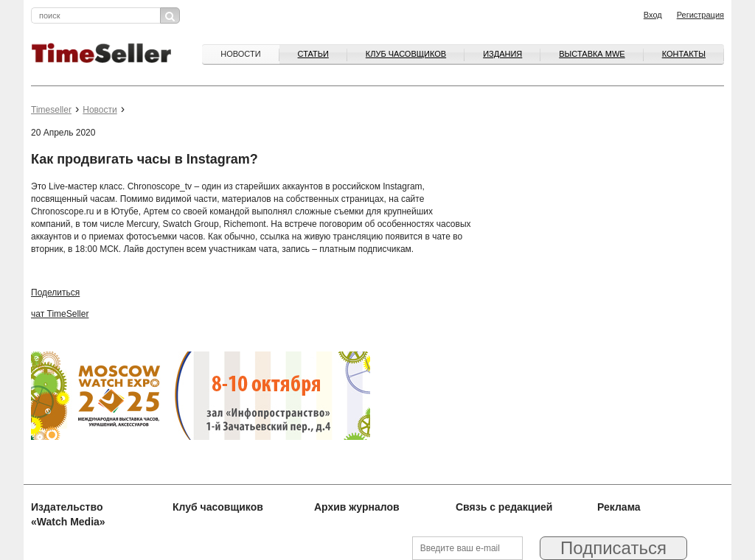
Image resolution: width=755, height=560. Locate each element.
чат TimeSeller (60, 314)
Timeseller (51, 110)
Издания (502, 54)
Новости (240, 54)
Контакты (684, 54)
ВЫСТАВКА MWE (592, 54)
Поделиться (55, 293)
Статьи (313, 54)
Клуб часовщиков (406, 54)
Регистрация (700, 15)
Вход (653, 15)
